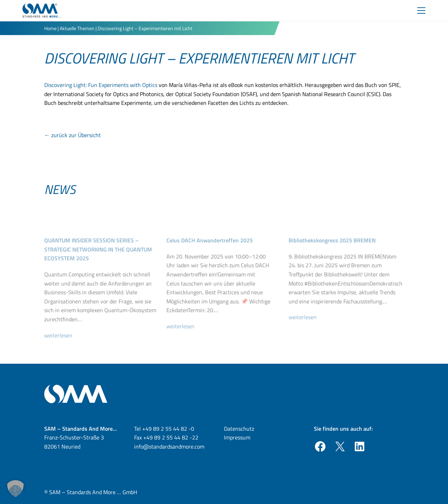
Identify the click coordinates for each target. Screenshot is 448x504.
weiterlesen (61, 347)
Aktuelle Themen (77, 28)
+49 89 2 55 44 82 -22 (171, 437)
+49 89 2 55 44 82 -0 (168, 429)
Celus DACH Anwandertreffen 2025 (210, 252)
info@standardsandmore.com (169, 446)
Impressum (237, 437)
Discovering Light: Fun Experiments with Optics (101, 85)
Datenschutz (239, 429)
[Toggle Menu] (421, 11)
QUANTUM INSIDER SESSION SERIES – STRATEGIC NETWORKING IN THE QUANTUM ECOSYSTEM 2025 (98, 261)
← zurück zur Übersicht (73, 135)
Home (50, 28)
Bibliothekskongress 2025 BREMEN (332, 252)
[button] (15, 489)
